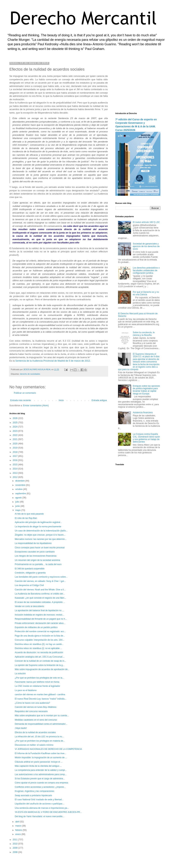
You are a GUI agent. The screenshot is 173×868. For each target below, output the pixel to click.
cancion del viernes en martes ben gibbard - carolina (40, 695)
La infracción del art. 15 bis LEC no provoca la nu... (39, 737)
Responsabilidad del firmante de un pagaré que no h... (41, 619)
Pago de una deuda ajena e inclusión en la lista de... (40, 636)
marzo (19, 826)
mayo (18, 510)
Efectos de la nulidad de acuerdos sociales (35, 732)
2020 (15, 444)
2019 (15, 448)
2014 (15, 469)
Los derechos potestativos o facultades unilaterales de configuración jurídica (146, 270)
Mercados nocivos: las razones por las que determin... (41, 539)
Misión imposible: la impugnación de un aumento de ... (41, 758)
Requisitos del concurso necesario (31, 711)
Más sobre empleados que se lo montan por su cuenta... (42, 716)
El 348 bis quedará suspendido (30, 569)
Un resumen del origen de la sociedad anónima (37, 560)
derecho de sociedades (30, 374)
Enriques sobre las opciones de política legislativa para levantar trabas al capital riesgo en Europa (146, 390)
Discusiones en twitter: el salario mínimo (34, 745)
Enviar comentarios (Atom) (36, 406)
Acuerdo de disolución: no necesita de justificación (39, 652)
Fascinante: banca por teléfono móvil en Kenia (37, 682)
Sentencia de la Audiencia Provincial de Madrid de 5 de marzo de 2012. (53, 361)
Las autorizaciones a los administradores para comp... (41, 774)
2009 (15, 848)
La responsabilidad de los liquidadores (33, 543)
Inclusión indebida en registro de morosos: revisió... (39, 615)
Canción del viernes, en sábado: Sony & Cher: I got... (40, 581)
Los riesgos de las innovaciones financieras (36, 556)
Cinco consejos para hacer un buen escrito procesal (40, 548)
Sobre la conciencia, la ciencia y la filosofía (144, 334)
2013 (15, 473)
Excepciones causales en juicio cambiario (35, 552)
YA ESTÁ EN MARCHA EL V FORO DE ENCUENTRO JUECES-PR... (48, 812)
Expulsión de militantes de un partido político (36, 627)
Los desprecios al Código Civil (29, 585)
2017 (15, 456)
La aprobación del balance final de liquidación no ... (39, 610)
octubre (19, 489)
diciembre (20, 481)
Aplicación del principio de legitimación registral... (38, 522)
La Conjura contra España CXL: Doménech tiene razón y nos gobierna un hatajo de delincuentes (146, 438)
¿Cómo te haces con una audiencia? (32, 703)
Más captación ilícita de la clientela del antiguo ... (38, 766)
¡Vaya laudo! (21, 728)
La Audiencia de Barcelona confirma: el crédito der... (40, 594)
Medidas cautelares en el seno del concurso (36, 720)
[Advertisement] (138, 84)
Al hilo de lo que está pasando (29, 514)
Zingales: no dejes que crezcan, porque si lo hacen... (40, 535)
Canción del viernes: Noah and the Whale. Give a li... (40, 590)
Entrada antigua (99, 400)
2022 (15, 435)
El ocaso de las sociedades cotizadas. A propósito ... (40, 602)
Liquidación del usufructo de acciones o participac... (40, 804)
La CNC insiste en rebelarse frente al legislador (37, 686)
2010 (15, 844)
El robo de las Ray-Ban (26, 518)
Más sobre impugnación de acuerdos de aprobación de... (42, 669)
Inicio (61, 400)
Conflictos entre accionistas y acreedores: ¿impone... (40, 787)
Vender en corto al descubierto (29, 606)
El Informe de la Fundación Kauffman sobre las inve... (40, 753)
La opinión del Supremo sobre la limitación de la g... (40, 665)
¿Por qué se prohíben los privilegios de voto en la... (39, 678)
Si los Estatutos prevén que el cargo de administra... (40, 779)
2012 (15, 477)
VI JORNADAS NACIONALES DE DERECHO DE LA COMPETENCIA (48, 749)
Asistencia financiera (143, 413)
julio (18, 502)
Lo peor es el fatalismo (26, 690)
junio (18, 506)
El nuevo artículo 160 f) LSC (146, 222)
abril (18, 822)
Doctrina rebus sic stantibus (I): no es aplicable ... (38, 648)
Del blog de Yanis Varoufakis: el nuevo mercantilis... (40, 816)
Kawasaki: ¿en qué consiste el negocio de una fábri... (40, 598)
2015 (15, 465)
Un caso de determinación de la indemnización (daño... (41, 531)
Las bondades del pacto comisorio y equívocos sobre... (41, 577)
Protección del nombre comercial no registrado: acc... (40, 631)
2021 (15, 439)
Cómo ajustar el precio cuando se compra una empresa (41, 783)
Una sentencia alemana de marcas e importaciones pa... (42, 808)
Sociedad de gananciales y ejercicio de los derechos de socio (146, 246)
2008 (15, 852)
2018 (15, 452)
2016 (15, 460)
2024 (15, 427)
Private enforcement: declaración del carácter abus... (40, 623)
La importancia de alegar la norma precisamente (38, 527)
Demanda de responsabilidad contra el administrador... (41, 724)
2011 (15, 840)
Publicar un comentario (25, 393)
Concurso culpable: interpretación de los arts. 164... (39, 640)
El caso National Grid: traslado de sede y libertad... (39, 800)
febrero (19, 830)
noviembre (21, 485)
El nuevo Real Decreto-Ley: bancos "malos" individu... (41, 699)
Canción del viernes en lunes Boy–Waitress (36, 707)
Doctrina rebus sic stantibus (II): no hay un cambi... (39, 644)
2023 (15, 431)
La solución (20, 673)
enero (18, 834)
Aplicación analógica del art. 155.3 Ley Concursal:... (40, 657)
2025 (15, 423)
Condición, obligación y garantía (30, 573)
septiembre (21, 494)
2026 (15, 418)
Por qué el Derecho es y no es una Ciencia (146, 293)
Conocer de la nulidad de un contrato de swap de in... (40, 661)
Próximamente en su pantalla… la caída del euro (38, 564)
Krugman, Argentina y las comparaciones (35, 791)
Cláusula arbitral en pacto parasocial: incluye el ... (39, 762)
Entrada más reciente (21, 400)
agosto (19, 498)
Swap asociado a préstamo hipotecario (33, 795)
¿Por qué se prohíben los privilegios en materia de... (40, 741)
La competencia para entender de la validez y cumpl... (41, 770)
